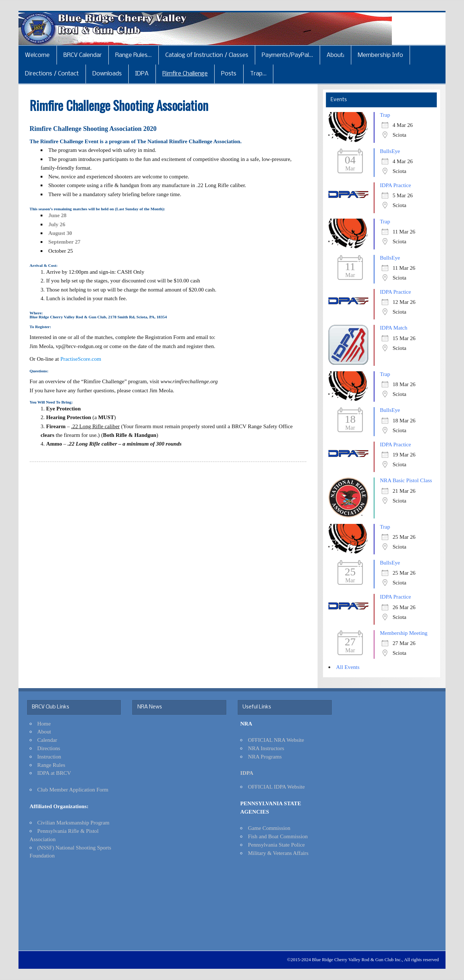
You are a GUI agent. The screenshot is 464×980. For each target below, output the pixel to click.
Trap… (258, 74)
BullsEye (390, 151)
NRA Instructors (266, 748)
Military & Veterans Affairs (278, 853)
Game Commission (269, 828)
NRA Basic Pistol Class (406, 480)
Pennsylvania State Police (276, 845)
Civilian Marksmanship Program (73, 822)
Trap (385, 115)
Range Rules (51, 765)
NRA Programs (265, 756)
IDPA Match (394, 328)
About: (335, 55)
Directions (49, 748)
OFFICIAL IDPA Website (276, 787)
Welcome (37, 55)
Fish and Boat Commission (278, 836)
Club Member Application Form (73, 789)
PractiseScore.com (81, 359)
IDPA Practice (395, 185)
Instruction (49, 756)
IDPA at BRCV (54, 773)
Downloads (107, 74)
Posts (229, 74)
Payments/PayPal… (287, 55)
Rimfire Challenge (185, 74)
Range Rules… (133, 55)
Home (44, 723)
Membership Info (380, 55)
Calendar (47, 740)
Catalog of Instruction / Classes (207, 55)
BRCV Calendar (83, 55)
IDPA (142, 74)
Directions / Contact (52, 74)
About (44, 731)
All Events (348, 667)
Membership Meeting (404, 633)
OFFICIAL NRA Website (276, 740)
